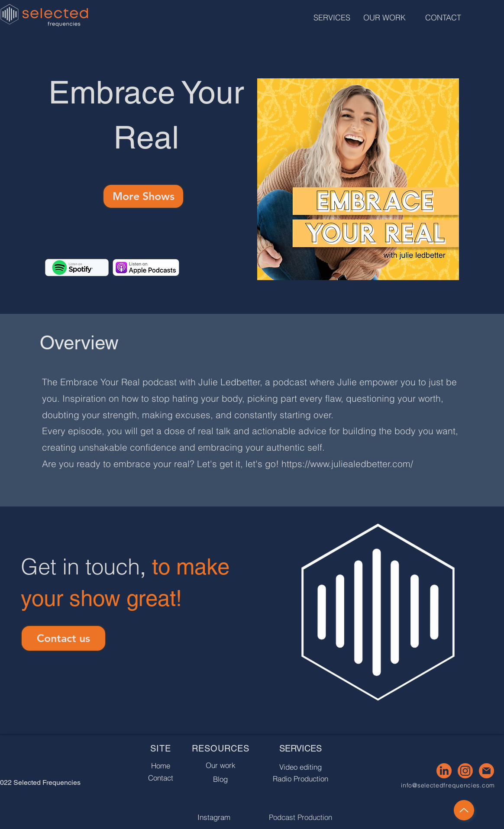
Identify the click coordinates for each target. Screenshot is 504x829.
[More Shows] (143, 196)
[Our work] (220, 765)
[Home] (161, 765)
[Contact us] (63, 638)
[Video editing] (300, 767)
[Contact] (160, 777)
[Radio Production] (300, 779)
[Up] (464, 810)
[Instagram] (214, 817)
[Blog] (220, 779)
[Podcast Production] (300, 817)
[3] (444, 771)
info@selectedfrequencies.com (448, 785)
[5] (486, 771)
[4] (465, 771)
